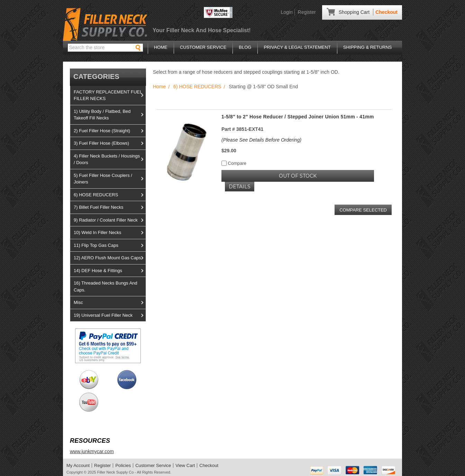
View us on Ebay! (89, 380)
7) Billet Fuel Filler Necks (110, 207)
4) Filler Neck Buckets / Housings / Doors (110, 159)
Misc (110, 303)
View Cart (185, 465)
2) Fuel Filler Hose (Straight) (110, 131)
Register (307, 12)
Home (161, 47)
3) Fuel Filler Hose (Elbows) (110, 143)
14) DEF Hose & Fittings (110, 271)
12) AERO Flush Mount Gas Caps (110, 258)
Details (240, 187)
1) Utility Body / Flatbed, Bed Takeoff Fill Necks (110, 115)
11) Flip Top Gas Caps (110, 245)
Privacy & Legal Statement (297, 47)
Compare (234, 163)
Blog (245, 47)
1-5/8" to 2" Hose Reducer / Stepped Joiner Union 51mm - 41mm (298, 117)
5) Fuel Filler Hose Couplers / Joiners (110, 179)
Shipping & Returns (368, 47)
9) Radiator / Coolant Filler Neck (110, 220)
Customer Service (203, 47)
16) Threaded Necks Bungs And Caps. (106, 286)
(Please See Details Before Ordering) (261, 140)
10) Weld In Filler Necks (110, 233)
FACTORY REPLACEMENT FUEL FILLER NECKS (110, 95)
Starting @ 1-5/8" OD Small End (263, 87)
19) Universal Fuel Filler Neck (110, 315)
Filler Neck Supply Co (116, 472)
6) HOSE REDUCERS (110, 195)
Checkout (386, 12)
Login (286, 12)
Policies (123, 465)
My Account (78, 465)
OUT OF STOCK (298, 176)
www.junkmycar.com (92, 451)
